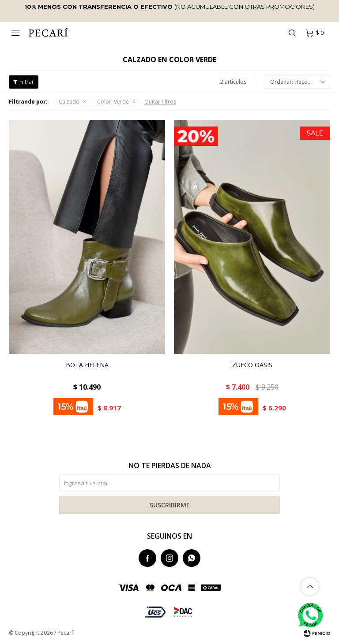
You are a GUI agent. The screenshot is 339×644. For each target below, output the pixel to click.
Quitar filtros (160, 102)
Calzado (69, 102)
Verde (113, 102)
